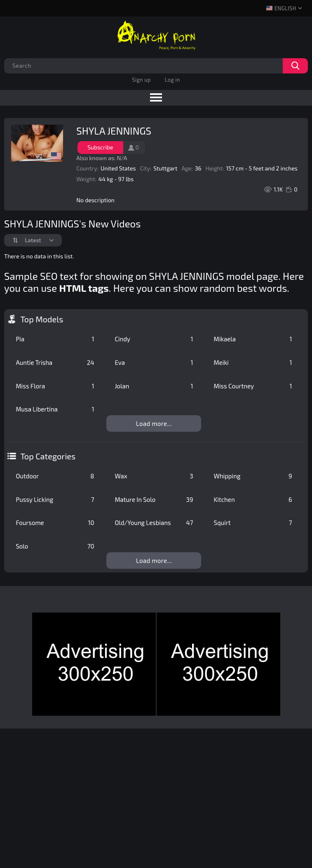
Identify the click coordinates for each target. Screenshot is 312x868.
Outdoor (55, 476)
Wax (154, 476)
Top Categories (48, 456)
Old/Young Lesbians (154, 523)
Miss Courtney (253, 386)
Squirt (253, 523)
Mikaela (253, 339)
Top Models (42, 319)
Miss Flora (55, 386)
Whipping (253, 476)
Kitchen (253, 499)
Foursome (55, 523)
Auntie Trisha (55, 362)
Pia (55, 339)
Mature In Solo (154, 499)
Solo (55, 546)
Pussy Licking (55, 499)
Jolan (154, 386)
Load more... (154, 423)
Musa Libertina (55, 409)
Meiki (253, 362)
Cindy (154, 339)
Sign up (141, 80)
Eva (154, 362)
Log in (172, 80)
